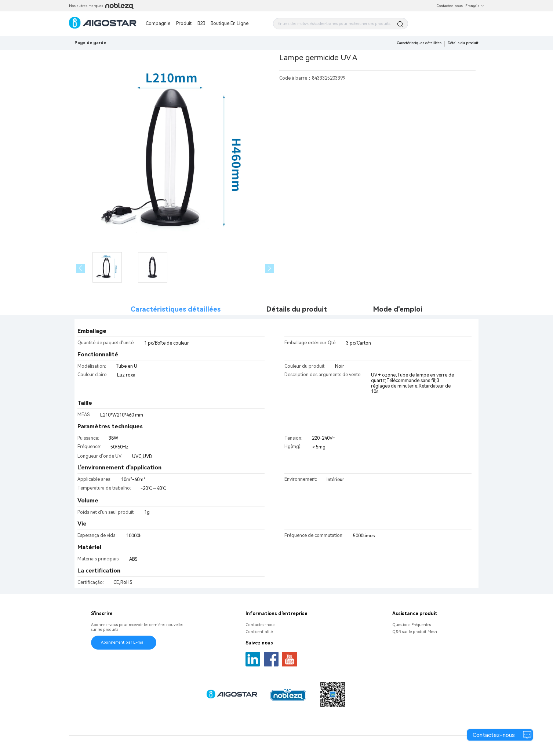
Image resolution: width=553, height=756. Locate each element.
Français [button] (475, 6)
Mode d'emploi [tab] (398, 309)
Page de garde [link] (90, 43)
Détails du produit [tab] (297, 309)
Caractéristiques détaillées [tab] (176, 309)
